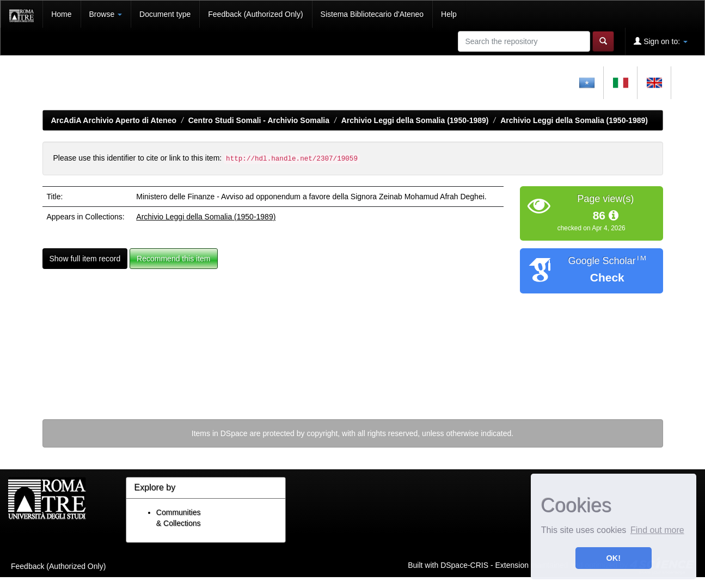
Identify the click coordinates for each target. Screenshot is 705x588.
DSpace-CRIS (464, 565)
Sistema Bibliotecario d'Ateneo (372, 14)
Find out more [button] (657, 530)
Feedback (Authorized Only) (255, 14)
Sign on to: (661, 41)
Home (61, 14)
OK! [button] (614, 558)
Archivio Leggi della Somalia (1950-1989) (415, 120)
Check (607, 277)
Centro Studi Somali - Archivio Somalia (259, 120)
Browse (106, 14)
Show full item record (85, 259)
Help (449, 14)
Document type (165, 14)
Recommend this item (173, 259)
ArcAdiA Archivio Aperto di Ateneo (114, 120)
